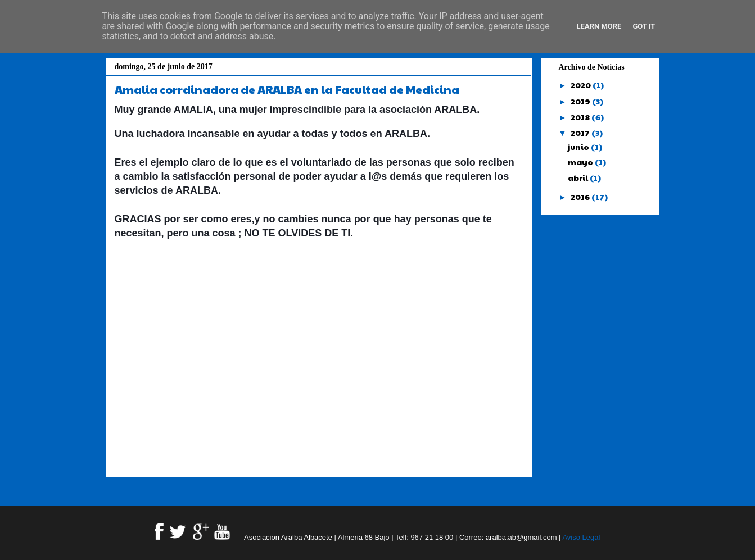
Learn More (599, 26)
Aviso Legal (581, 537)
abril (579, 177)
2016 (581, 197)
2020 (582, 85)
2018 (581, 117)
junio (579, 147)
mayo (581, 162)
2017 (581, 133)
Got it (644, 26)
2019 (581, 101)
